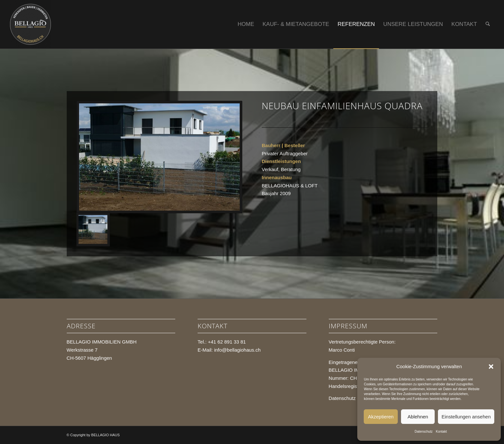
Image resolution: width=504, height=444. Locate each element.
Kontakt (441, 432)
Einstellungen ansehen (466, 417)
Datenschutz (424, 432)
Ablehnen (418, 417)
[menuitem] (246, 24)
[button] (491, 367)
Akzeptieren (381, 417)
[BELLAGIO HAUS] (30, 24)
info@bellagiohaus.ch (237, 350)
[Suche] (488, 24)
